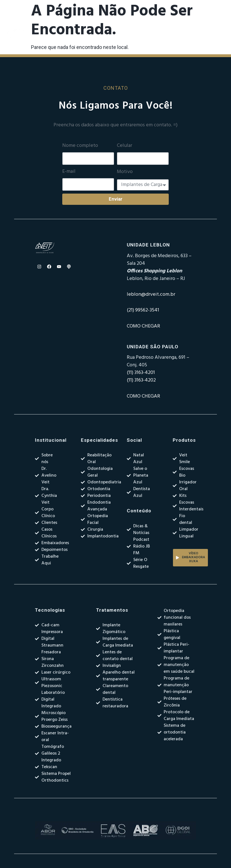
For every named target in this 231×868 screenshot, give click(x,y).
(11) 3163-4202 (141, 380)
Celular (125, 146)
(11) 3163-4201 (141, 373)
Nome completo (80, 146)
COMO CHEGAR (143, 326)
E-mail (69, 172)
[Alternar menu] (143, 33)
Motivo (125, 172)
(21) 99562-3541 (143, 310)
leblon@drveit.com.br (151, 294)
